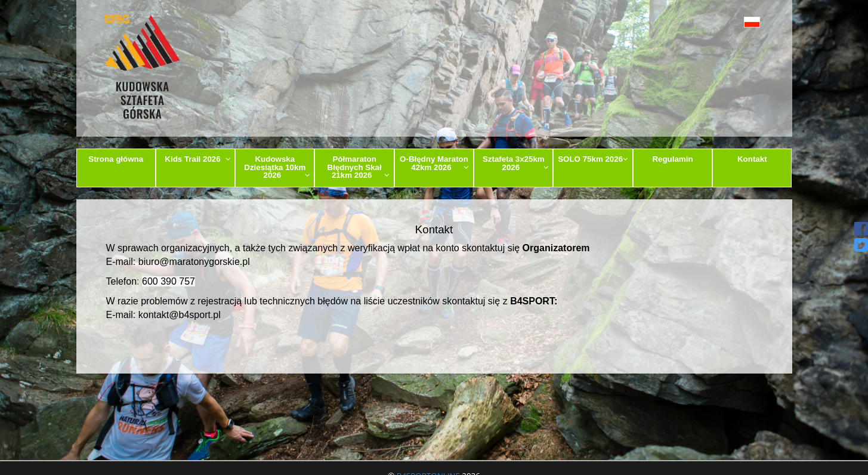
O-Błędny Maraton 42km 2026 (434, 163)
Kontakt (752, 159)
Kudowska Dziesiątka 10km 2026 (277, 167)
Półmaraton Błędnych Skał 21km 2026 (359, 167)
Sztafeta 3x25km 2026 (516, 163)
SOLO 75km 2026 (593, 159)
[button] (725, 22)
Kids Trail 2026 (197, 159)
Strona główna (116, 159)
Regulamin (672, 159)
